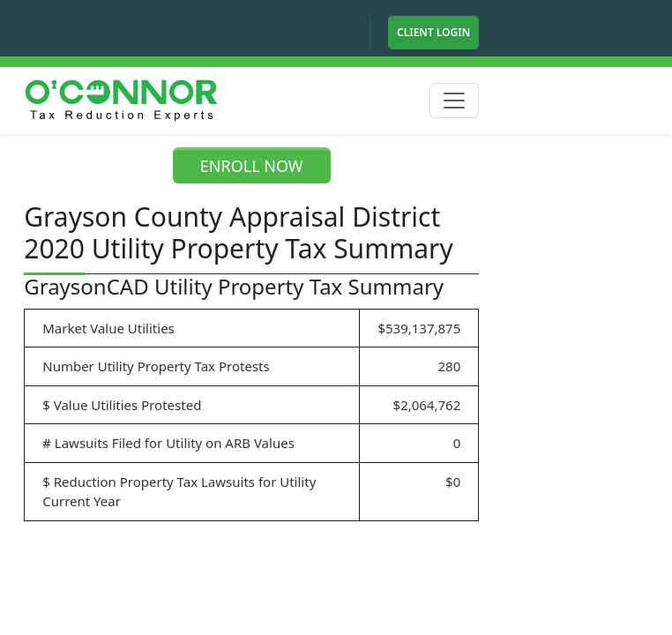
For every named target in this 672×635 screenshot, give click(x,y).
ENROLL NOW (252, 166)
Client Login (433, 32)
